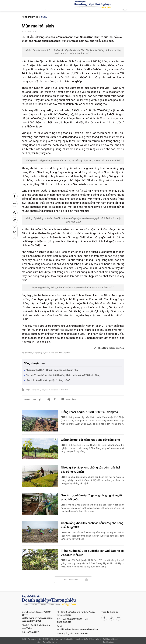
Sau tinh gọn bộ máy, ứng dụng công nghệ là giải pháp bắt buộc (91, 497)
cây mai (45, 390)
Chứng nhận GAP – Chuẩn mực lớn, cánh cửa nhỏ (52, 370)
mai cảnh (54, 390)
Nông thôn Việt (31, 17)
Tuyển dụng (32, 639)
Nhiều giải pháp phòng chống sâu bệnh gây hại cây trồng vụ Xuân (90, 470)
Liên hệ (24, 639)
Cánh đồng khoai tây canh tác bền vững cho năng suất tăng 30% (92, 525)
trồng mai (36, 390)
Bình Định (64, 390)
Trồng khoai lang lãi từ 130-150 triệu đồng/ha (89, 412)
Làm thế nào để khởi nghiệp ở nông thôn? (48, 380)
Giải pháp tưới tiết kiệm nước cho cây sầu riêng (90, 440)
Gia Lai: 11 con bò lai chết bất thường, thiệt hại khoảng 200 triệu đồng (63, 375)
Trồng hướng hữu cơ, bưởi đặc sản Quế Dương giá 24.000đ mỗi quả (93, 553)
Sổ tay (44, 17)
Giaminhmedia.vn (108, 642)
